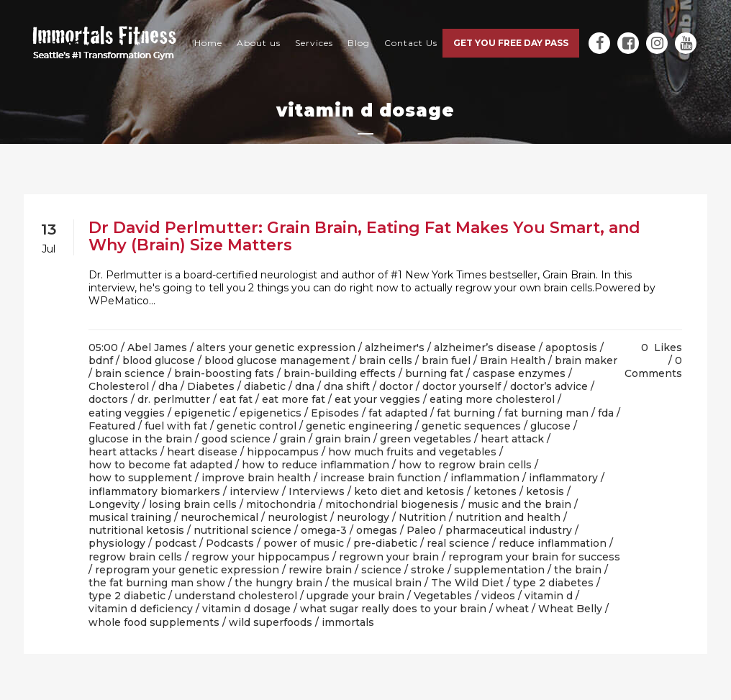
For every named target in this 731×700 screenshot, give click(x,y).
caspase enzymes (519, 373)
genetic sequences (471, 426)
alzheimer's (395, 347)
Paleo (421, 530)
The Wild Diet (467, 583)
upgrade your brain (355, 596)
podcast (176, 543)
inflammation (485, 478)
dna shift (347, 386)
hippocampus (283, 452)
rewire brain (320, 570)
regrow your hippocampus (260, 557)
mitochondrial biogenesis (392, 504)
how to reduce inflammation (315, 465)
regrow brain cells (135, 557)
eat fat (236, 399)
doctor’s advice (549, 386)
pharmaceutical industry (509, 530)
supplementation (499, 570)
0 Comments (653, 367)
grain (293, 439)
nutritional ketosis (136, 530)
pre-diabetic (385, 543)
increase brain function (381, 478)
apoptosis (571, 347)
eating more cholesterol (492, 399)
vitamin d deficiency (141, 609)
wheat (512, 609)
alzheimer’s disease (485, 347)
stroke (428, 570)
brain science (130, 373)
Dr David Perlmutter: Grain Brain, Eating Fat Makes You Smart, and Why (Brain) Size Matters (364, 236)
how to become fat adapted (160, 465)
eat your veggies (377, 399)
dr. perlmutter (174, 399)
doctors (108, 399)
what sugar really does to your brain (393, 609)
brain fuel (446, 360)
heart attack (512, 439)
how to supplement (140, 478)
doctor (396, 386)
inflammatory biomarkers (154, 491)
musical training (130, 517)
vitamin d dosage (246, 609)
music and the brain (519, 504)
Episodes (335, 413)
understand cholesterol (236, 596)
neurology (363, 517)
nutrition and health (508, 517)
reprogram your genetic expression (187, 570)
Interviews (317, 491)
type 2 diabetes (553, 583)
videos (498, 596)
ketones (495, 491)
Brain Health (513, 360)
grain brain (343, 439)
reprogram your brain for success (534, 557)
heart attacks (123, 452)
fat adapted (398, 413)
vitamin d (549, 596)
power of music (304, 543)
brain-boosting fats (224, 373)
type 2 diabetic (127, 596)
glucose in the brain (140, 439)
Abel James (157, 347)
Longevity (114, 504)
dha (168, 386)
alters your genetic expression (276, 347)
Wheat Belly (570, 609)
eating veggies (127, 413)
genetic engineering (359, 426)
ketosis (545, 491)
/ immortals (345, 622)
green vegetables (426, 439)
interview (254, 491)
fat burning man (546, 413)
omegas (377, 530)
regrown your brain (389, 557)
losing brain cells (193, 504)
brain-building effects (340, 373)
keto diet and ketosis (409, 491)
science (381, 570)
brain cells (386, 360)
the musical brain (377, 583)
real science (458, 543)
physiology (117, 543)
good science (236, 439)
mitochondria (281, 504)
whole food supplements (154, 622)
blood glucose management (277, 360)
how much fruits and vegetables (412, 452)
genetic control (256, 426)
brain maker (586, 360)
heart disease (202, 452)
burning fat (434, 373)
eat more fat (294, 399)
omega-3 (324, 530)
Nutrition (422, 517)
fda (606, 413)
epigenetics (271, 413)
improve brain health (256, 478)
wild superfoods (271, 622)
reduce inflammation (553, 543)
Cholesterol (119, 386)
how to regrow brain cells (465, 465)
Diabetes (211, 386)
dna (305, 386)
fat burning (466, 413)
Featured (112, 426)
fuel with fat (176, 426)
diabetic (265, 386)
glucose (550, 426)
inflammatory (563, 478)
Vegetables (443, 596)
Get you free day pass (511, 43)
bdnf (101, 360)
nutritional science (242, 530)
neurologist (298, 517)
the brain (578, 570)
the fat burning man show (157, 583)
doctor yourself (462, 386)
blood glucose (159, 360)
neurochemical (219, 517)
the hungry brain (278, 583)
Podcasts (230, 543)
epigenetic (202, 413)
